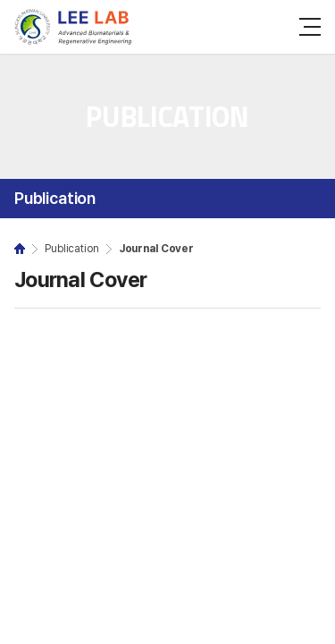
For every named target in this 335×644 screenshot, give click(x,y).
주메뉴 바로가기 (0, 0)
